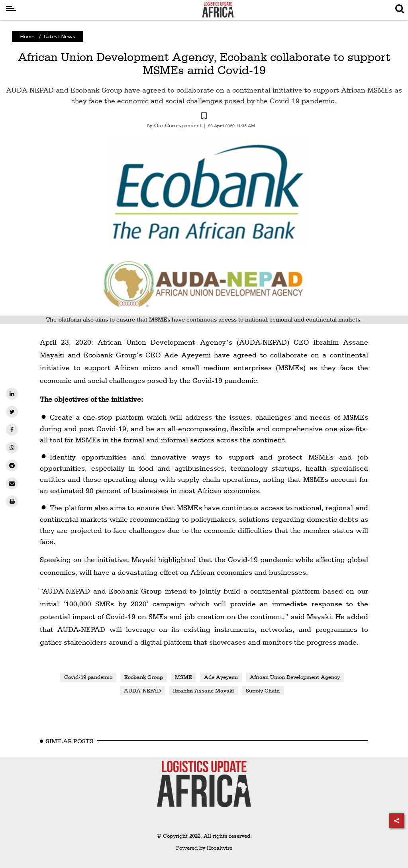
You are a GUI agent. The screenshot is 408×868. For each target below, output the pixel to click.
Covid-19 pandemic (88, 677)
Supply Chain (263, 690)
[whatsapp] (12, 448)
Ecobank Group (144, 677)
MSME (183, 677)
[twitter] (12, 412)
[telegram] (12, 466)
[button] (204, 117)
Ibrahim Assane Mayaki (203, 690)
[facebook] (12, 430)
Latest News (59, 36)
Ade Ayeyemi (221, 677)
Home (27, 36)
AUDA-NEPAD (142, 690)
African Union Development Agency (295, 677)
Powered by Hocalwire (204, 848)
